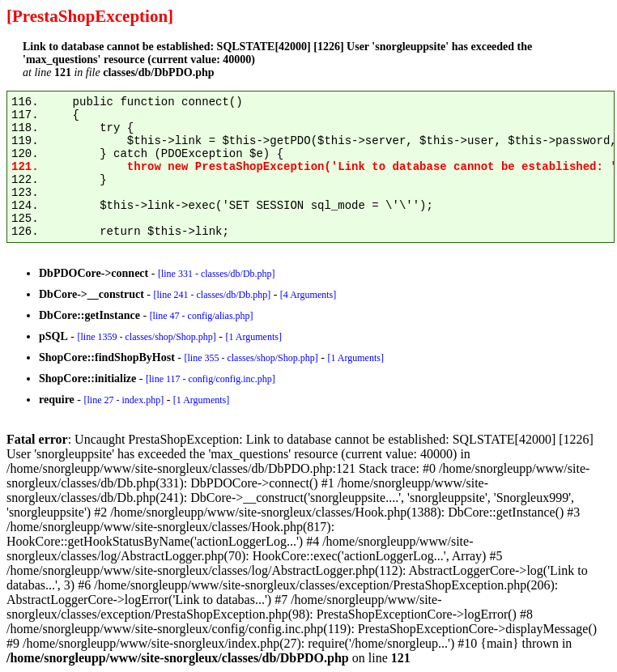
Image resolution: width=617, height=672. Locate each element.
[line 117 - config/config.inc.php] (211, 379)
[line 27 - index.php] (123, 400)
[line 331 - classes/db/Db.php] (217, 274)
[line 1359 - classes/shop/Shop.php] (146, 337)
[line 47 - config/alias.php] (202, 316)
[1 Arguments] (253, 337)
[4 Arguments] (308, 295)
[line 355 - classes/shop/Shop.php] (251, 358)
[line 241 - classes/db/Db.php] (212, 295)
